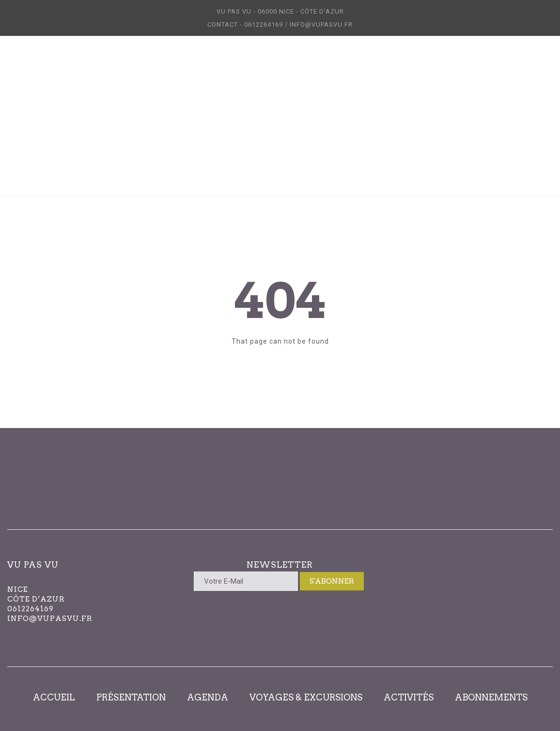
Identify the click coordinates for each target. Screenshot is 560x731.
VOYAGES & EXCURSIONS (306, 697)
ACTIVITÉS (409, 697)
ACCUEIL (54, 697)
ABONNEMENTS (491, 697)
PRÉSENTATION (131, 697)
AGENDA (208, 697)
